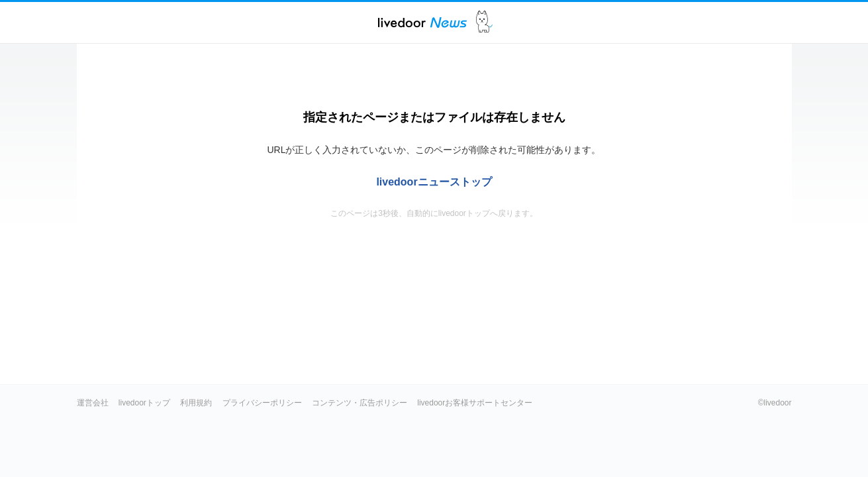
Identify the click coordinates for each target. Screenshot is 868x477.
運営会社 (93, 403)
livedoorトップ (144, 403)
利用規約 (196, 403)
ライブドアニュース (422, 22)
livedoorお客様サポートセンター (475, 403)
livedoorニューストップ (434, 182)
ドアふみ (484, 22)
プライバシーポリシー (262, 403)
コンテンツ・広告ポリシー (360, 403)
